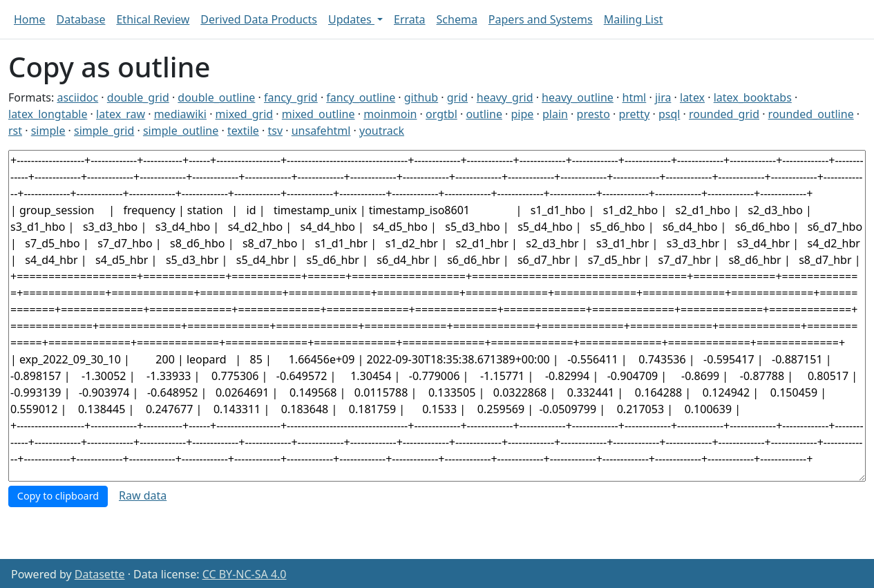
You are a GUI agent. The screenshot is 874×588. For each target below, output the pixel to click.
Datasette (100, 574)
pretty (634, 114)
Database (81, 19)
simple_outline (181, 131)
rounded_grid (724, 114)
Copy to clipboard (58, 496)
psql (669, 114)
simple (48, 131)
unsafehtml (321, 131)
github (421, 97)
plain (555, 114)
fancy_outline (361, 97)
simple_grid (104, 131)
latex (692, 97)
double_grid (138, 97)
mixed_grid (245, 114)
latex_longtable (48, 114)
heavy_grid (505, 97)
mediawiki (180, 114)
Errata (410, 19)
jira (663, 97)
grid (457, 97)
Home (30, 19)
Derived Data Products (259, 19)
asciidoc (77, 97)
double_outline (216, 97)
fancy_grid (291, 97)
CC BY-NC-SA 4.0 (245, 574)
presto (593, 114)
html (635, 97)
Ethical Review (153, 19)
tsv (276, 131)
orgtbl (441, 114)
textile (243, 131)
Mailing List (634, 19)
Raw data (143, 495)
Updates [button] (351, 19)
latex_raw (121, 114)
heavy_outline (578, 97)
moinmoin (390, 114)
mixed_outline (319, 114)
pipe (523, 114)
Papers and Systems (541, 19)
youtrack (382, 131)
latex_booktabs (753, 97)
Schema (457, 19)
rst (15, 131)
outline (484, 114)
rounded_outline (811, 114)
